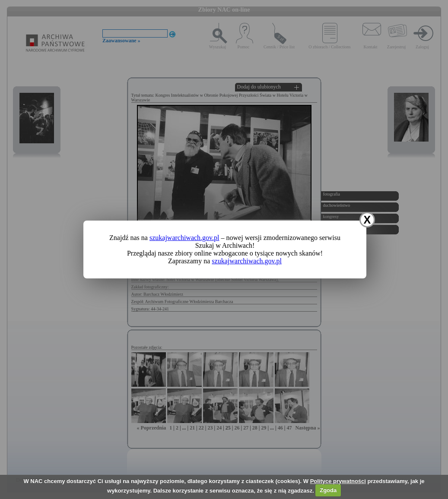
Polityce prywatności (338, 481)
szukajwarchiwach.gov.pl (184, 238)
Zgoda (328, 490)
